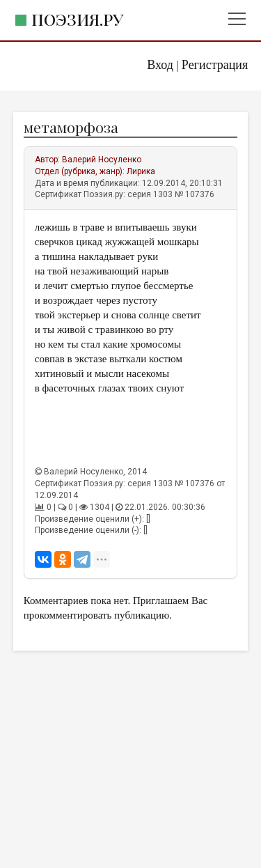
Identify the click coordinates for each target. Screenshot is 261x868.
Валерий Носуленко (102, 160)
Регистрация (215, 65)
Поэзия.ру (77, 19)
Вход (160, 65)
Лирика (141, 171)
